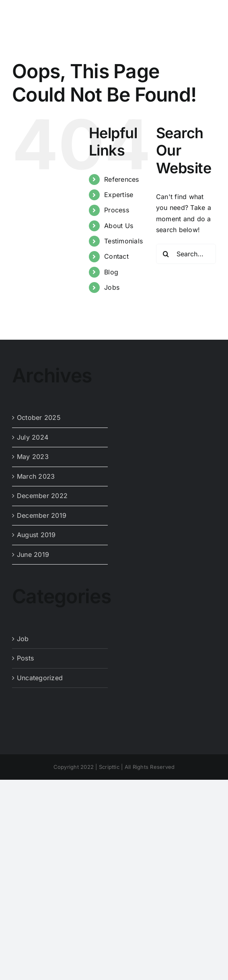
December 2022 (42, 496)
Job (23, 639)
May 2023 (33, 457)
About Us (119, 226)
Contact (116, 256)
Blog (111, 272)
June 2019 (33, 554)
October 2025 (39, 417)
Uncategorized (40, 678)
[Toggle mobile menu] (212, 13)
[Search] (166, 254)
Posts (25, 658)
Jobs (112, 287)
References (121, 179)
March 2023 (36, 476)
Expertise (119, 195)
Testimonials (123, 241)
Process (117, 210)
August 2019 (36, 535)
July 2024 (33, 437)
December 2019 (42, 515)
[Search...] (186, 254)
